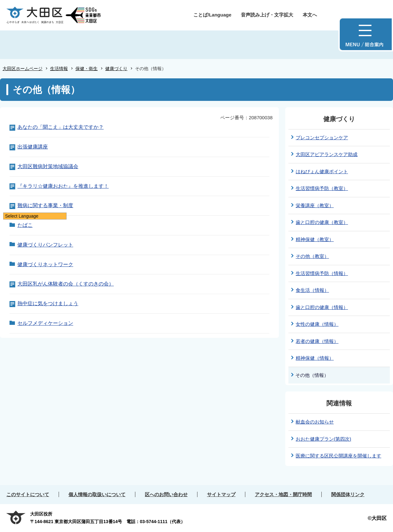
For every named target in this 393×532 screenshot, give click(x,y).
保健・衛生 (87, 69)
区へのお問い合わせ (166, 494)
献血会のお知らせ (315, 422)
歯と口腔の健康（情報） (322, 307)
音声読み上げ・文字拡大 (267, 15)
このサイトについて (28, 494)
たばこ (25, 225)
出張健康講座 (33, 147)
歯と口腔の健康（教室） (322, 222)
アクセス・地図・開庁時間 (283, 494)
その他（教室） (312, 256)
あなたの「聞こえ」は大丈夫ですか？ (61, 127)
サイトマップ (221, 494)
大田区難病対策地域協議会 (48, 166)
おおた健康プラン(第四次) (323, 439)
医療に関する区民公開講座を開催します (338, 456)
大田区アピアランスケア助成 (327, 154)
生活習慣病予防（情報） (322, 273)
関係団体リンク (348, 494)
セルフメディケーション (45, 323)
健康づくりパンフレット (45, 245)
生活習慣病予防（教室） (322, 188)
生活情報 (59, 69)
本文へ (310, 15)
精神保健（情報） (315, 358)
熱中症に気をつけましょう (48, 303)
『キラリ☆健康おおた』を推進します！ (63, 186)
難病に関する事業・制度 (45, 205)
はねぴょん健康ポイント (322, 171)
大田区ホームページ (23, 69)
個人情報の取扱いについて (97, 494)
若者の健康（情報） (317, 341)
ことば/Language (212, 15)
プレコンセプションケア (322, 138)
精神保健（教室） (315, 239)
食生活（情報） (312, 290)
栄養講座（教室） (315, 205)
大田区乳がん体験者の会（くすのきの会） (66, 284)
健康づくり (116, 69)
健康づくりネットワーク (45, 264)
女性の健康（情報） (317, 324)
